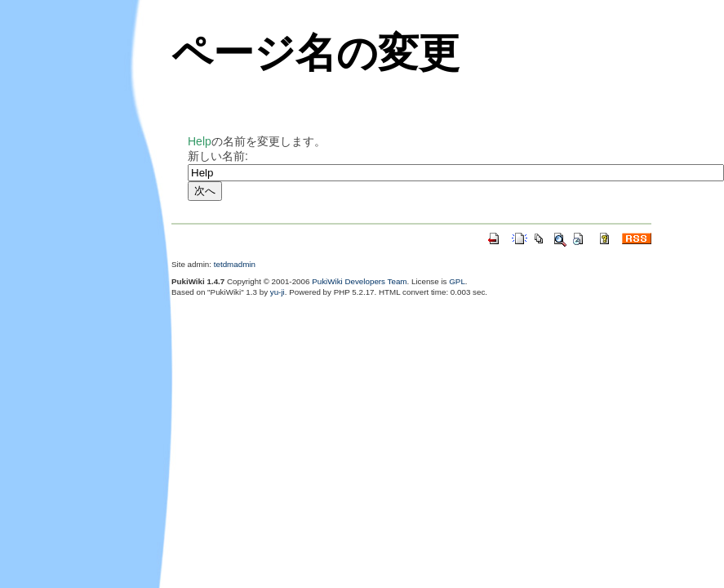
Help (200, 141)
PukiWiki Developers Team (359, 281)
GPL (457, 281)
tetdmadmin (235, 264)
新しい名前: (218, 156)
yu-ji (278, 292)
